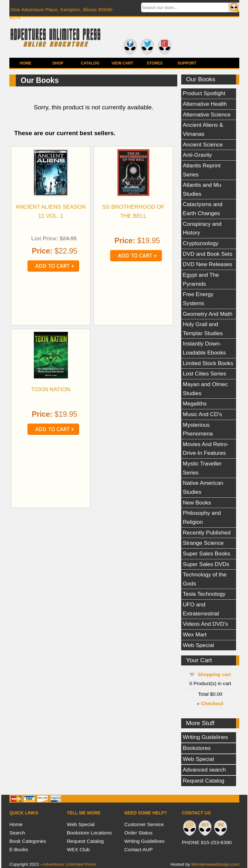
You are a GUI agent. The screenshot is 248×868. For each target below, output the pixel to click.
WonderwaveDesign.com (215, 864)
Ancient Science (203, 145)
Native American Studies (203, 487)
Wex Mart (195, 634)
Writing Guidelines (205, 737)
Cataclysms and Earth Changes (203, 209)
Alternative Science (207, 115)
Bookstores (197, 748)
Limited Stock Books (208, 363)
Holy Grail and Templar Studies (203, 329)
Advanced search (204, 770)
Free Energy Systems (198, 299)
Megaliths (195, 404)
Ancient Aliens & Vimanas (203, 129)
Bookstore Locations (89, 833)
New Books (197, 503)
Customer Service (144, 824)
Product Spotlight (204, 93)
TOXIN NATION (51, 389)
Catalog (90, 63)
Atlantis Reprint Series (202, 170)
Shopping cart (214, 674)
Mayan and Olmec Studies (205, 389)
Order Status (138, 833)
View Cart (122, 63)
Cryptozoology (201, 243)
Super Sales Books (207, 554)
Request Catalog (204, 781)
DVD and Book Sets (208, 254)
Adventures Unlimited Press (69, 864)
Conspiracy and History (202, 228)
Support (187, 63)
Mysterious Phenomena (198, 429)
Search (17, 833)
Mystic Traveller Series (202, 468)
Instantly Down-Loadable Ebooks (204, 348)
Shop (58, 63)
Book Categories (28, 841)
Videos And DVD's (205, 624)
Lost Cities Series (204, 374)
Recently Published (207, 533)
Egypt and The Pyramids (201, 279)
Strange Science (203, 543)
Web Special (198, 645)
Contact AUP (139, 849)
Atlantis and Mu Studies (202, 189)
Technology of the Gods (205, 579)
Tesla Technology (204, 594)
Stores (155, 63)
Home (26, 63)
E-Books (19, 849)
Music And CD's (202, 414)
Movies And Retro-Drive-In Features (206, 449)
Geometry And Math (208, 314)
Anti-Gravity (197, 155)
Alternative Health (205, 104)
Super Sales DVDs (206, 564)
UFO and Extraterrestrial (201, 609)
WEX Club (78, 849)
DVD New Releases (207, 264)
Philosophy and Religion (202, 517)
